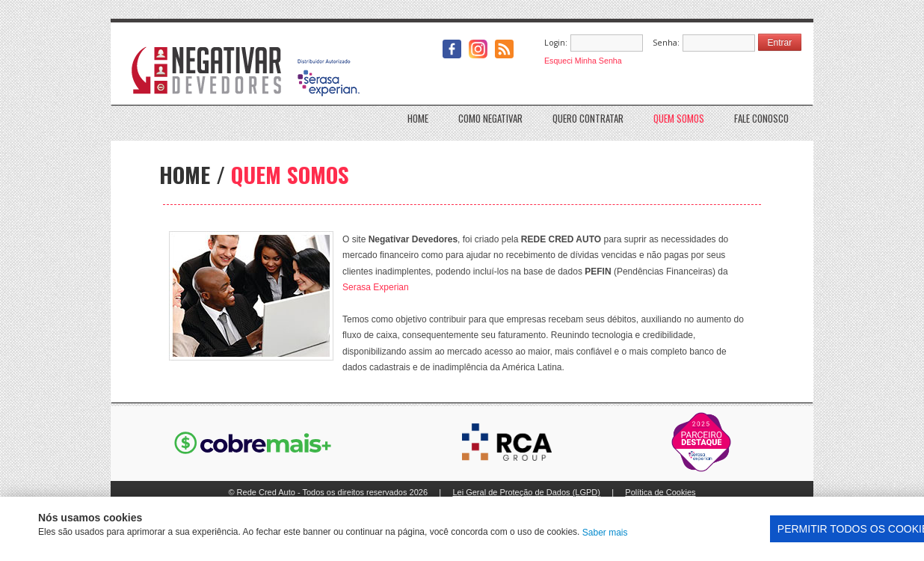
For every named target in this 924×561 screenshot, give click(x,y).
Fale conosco (761, 116)
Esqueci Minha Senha (583, 61)
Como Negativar (490, 116)
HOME (185, 174)
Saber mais (605, 533)
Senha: (666, 43)
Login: (556, 43)
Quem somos (679, 116)
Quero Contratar (588, 116)
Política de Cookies (660, 492)
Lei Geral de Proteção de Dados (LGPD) (526, 492)
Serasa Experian (376, 287)
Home (418, 116)
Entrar (780, 43)
